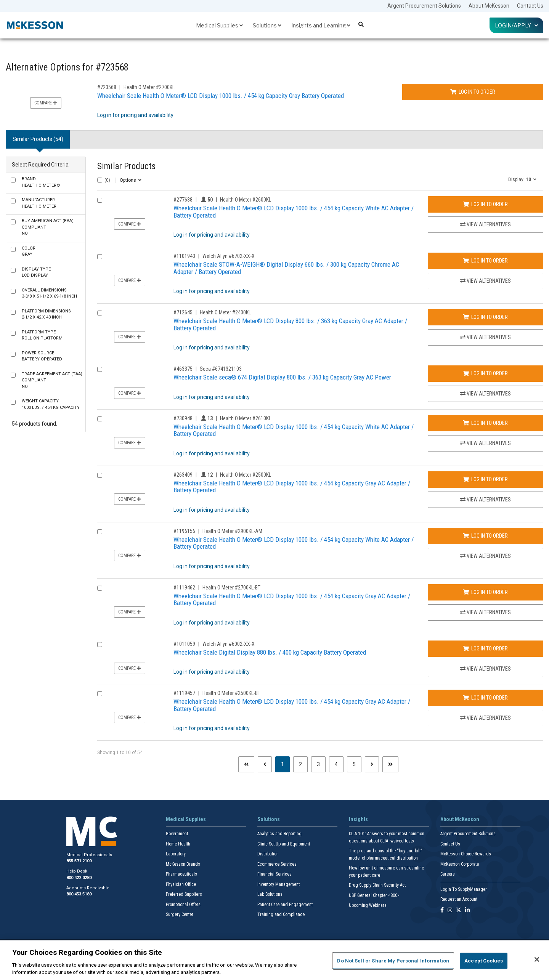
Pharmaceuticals (181, 874)
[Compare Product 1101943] (100, 257)
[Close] (537, 959)
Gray (29, 251)
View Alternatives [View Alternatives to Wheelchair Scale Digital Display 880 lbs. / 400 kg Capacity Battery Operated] (486, 669)
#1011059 (184, 644)
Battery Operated (42, 356)
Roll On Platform (42, 335)
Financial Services (274, 874)
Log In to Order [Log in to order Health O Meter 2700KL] (473, 92)
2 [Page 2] (300, 764)
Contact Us (530, 6)
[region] (274, 960)
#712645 (183, 312)
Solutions (267, 25)
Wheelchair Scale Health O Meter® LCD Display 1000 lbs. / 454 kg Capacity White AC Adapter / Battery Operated (294, 212)
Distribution (268, 854)
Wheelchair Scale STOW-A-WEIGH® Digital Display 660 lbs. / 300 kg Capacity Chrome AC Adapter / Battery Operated (286, 268)
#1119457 (184, 693)
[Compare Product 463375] (100, 369)
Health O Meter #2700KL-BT (231, 588)
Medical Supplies (219, 25)
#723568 (107, 87)
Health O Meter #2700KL (149, 87)
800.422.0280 (79, 878)
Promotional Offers (183, 905)
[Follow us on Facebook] (442, 910)
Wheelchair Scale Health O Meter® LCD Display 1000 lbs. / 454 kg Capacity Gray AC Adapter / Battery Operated (292, 487)
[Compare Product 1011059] (100, 645)
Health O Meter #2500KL (246, 475)
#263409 (183, 475)
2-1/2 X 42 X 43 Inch (46, 314)
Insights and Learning (321, 25)
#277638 (183, 200)
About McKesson (489, 6)
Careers (448, 874)
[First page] (246, 764)
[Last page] (390, 764)
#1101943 (184, 256)
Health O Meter (39, 203)
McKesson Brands (183, 864)
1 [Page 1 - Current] (285, 764)
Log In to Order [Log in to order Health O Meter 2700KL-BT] (485, 592)
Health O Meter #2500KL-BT (231, 693)
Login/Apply (516, 25)
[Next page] (372, 764)
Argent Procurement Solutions (424, 6)
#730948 (183, 418)
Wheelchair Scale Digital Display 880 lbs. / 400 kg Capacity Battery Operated (270, 652)
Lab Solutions (270, 894)
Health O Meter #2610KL (246, 418)
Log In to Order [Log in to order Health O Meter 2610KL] (485, 423)
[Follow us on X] (459, 910)
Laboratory (176, 854)
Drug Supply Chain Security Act (377, 885)
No (48, 227)
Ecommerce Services (277, 864)
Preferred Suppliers (184, 894)
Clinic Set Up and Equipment (284, 844)
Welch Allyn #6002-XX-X (229, 644)
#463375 (183, 369)
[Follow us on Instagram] (450, 910)
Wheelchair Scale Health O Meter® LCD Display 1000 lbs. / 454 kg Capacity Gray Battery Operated (221, 96)
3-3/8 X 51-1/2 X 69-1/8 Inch (49, 293)
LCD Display (36, 272)
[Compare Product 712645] (100, 313)
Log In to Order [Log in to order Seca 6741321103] (485, 373)
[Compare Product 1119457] (100, 694)
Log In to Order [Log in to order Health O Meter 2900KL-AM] (485, 536)
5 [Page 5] (354, 764)
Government (177, 834)
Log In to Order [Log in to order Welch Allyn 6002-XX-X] (485, 649)
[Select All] (100, 180)
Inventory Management (279, 884)
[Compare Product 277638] (100, 200)
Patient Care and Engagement (285, 905)
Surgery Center (180, 914)
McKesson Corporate (460, 864)
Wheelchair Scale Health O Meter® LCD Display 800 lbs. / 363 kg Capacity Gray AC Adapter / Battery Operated (290, 324)
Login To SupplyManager (464, 889)
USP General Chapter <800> (374, 895)
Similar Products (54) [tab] (38, 139)
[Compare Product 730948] (100, 419)
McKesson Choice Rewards (466, 854)
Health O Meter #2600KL (246, 200)
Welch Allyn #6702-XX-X (229, 256)
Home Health (178, 844)
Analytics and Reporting (279, 834)
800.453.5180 (79, 894)
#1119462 (184, 588)
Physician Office (181, 884)
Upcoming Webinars (368, 905)
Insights (358, 819)
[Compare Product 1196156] (100, 532)
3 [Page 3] (318, 764)
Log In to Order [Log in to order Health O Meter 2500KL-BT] (485, 698)
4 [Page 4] (336, 764)
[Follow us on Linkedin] (467, 910)
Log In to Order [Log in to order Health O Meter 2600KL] (485, 204)
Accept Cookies (484, 961)
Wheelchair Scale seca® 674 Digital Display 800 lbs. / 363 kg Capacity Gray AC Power (282, 377)
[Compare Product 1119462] (100, 588)
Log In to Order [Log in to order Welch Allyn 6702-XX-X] (485, 261)
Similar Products (126, 166)
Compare (46, 103)
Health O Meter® (41, 182)
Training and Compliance (281, 914)
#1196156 (184, 531)
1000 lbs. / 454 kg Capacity (51, 404)
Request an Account (459, 899)
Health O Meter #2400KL (225, 312)
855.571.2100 (79, 861)
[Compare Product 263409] (100, 475)
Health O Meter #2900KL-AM (232, 531)
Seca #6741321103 (221, 369)
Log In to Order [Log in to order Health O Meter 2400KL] (485, 317)
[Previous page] (265, 764)
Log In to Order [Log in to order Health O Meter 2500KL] (485, 479)
